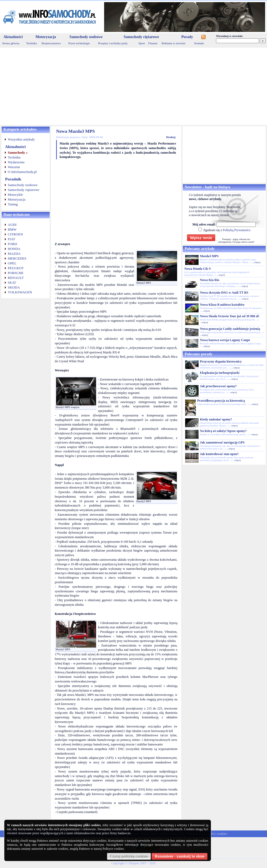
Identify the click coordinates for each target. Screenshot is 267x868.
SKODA (14, 287)
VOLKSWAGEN (20, 292)
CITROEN (15, 234)
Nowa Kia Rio (210, 280)
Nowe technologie (79, 43)
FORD (12, 244)
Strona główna (11, 43)
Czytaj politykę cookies (129, 856)
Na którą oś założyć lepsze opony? (223, 431)
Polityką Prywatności (236, 230)
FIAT (11, 239)
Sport (142, 43)
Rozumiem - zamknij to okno (180, 856)
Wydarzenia (16, 162)
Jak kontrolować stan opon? (219, 454)
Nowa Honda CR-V (198, 269)
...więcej (256, 262)
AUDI (12, 225)
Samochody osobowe (86, 37)
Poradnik (13, 179)
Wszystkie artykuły (21, 139)
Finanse (153, 43)
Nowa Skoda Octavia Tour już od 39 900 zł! (230, 316)
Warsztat (14, 167)
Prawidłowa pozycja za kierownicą (221, 401)
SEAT (12, 282)
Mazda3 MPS (209, 256)
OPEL (12, 263)
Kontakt (199, 43)
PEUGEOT (16, 268)
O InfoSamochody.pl (22, 172)
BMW (12, 229)
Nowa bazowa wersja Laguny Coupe (225, 340)
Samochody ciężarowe (141, 37)
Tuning (13, 204)
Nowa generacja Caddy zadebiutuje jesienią (230, 329)
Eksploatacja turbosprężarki (220, 373)
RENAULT (16, 278)
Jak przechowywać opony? (218, 386)
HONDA (14, 249)
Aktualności (13, 37)
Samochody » (18, 152)
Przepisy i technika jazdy (113, 43)
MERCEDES (17, 258)
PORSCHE (16, 273)
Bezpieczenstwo (51, 43)
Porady (187, 37)
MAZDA (14, 254)
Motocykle (15, 195)
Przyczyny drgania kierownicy (221, 361)
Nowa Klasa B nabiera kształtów (222, 305)
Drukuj (171, 137)
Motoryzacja (46, 37)
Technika (31, 43)
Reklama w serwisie (173, 43)
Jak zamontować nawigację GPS (222, 442)
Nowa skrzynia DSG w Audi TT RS (224, 293)
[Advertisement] (133, 86)
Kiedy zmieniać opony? (216, 419)
